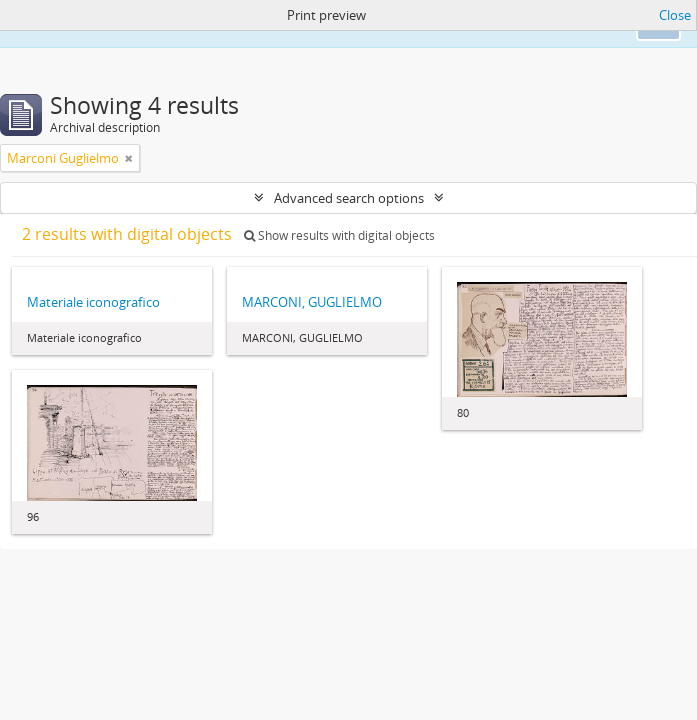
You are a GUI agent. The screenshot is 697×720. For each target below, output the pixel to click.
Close (675, 15)
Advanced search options (349, 198)
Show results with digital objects (339, 235)
